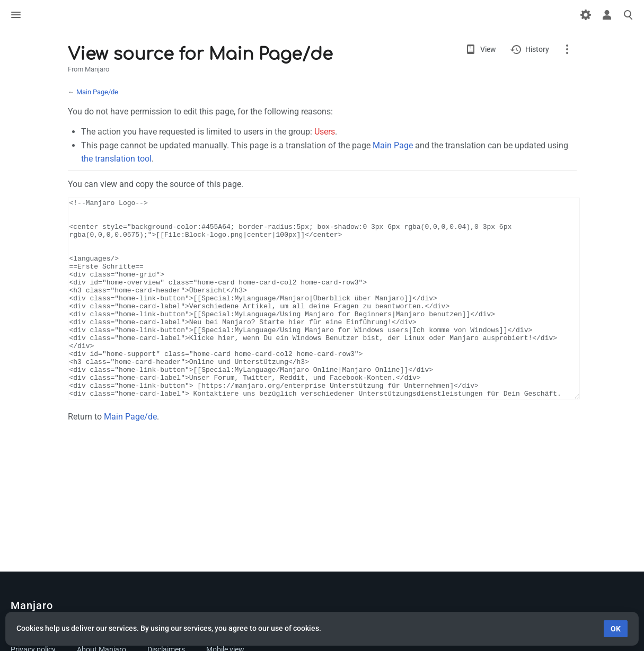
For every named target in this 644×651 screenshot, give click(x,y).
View (488, 49)
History (537, 49)
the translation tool (116, 159)
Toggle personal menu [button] (607, 15)
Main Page (393, 145)
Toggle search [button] (628, 15)
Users (325, 132)
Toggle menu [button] (16, 15)
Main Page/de (97, 92)
